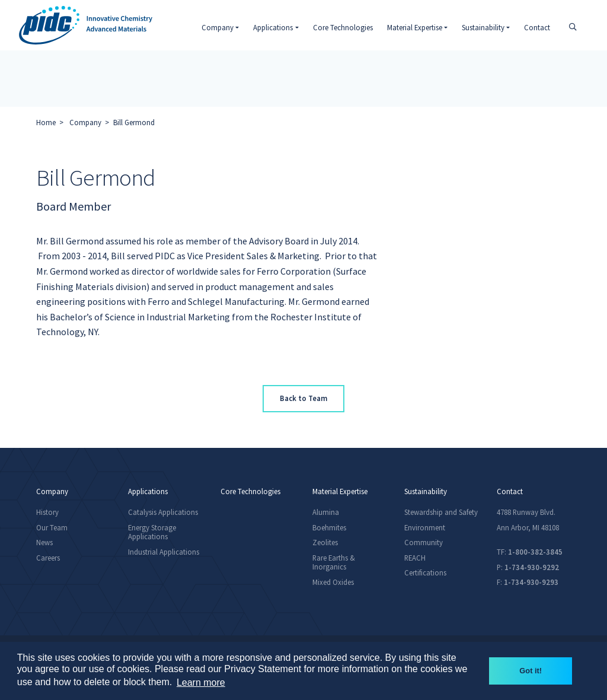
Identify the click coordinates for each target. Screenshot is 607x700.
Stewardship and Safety (441, 512)
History (47, 512)
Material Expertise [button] (415, 27)
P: (528, 567)
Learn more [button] (201, 682)
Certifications (425, 572)
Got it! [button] (531, 671)
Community (424, 542)
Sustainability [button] (483, 27)
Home (46, 122)
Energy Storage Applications (152, 532)
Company (85, 122)
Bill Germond (134, 122)
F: (528, 582)
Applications (148, 491)
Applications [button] (273, 27)
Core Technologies (343, 27)
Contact (537, 27)
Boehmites (329, 527)
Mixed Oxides (333, 582)
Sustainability (426, 491)
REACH (415, 558)
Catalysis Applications (163, 512)
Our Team (52, 527)
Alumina (326, 512)
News (44, 542)
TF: (530, 552)
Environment (425, 527)
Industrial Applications (164, 552)
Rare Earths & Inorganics (334, 562)
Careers (48, 558)
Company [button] (218, 27)
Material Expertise (340, 491)
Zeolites (325, 542)
